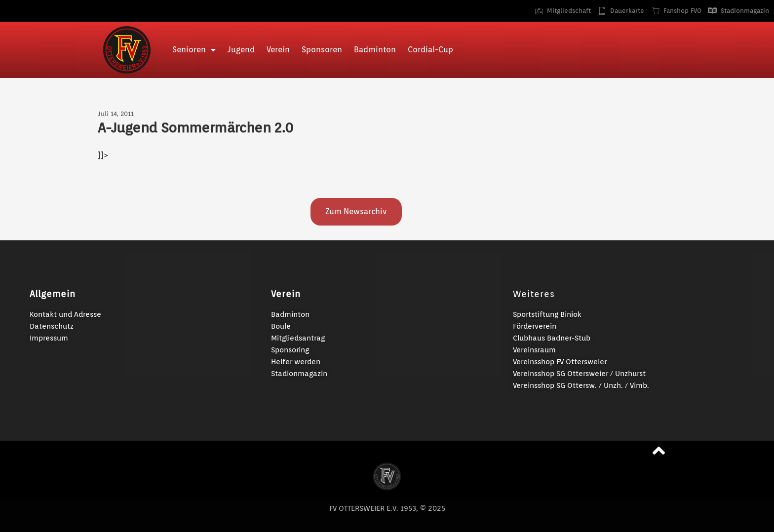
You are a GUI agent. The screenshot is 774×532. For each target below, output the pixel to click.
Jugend (241, 50)
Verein (278, 50)
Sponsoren (322, 50)
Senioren (194, 50)
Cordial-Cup (430, 50)
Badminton (375, 50)
